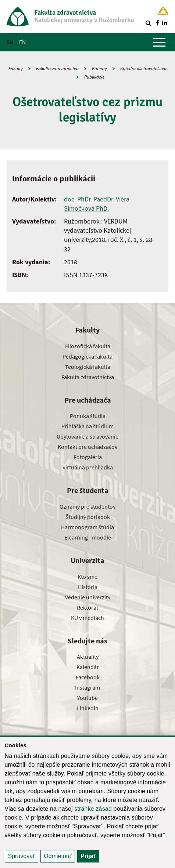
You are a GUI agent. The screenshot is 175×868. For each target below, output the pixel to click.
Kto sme (87, 577)
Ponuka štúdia (88, 416)
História (88, 587)
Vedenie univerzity (88, 597)
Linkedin (88, 708)
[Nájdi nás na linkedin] (165, 23)
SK (10, 42)
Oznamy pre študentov (87, 506)
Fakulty (16, 68)
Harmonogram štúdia (87, 527)
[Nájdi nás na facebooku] (157, 23)
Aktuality (88, 657)
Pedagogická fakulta (87, 356)
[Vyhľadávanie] (148, 23)
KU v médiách (87, 618)
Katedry (99, 68)
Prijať (88, 856)
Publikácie (94, 77)
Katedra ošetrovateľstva (143, 68)
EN (22, 42)
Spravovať (22, 856)
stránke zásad (93, 809)
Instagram (87, 687)
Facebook (88, 677)
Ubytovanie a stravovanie (87, 436)
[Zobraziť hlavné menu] (159, 42)
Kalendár (88, 667)
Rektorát (87, 607)
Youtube (87, 698)
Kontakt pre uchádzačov (87, 447)
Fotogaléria (88, 457)
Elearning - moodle (88, 537)
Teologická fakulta (88, 367)
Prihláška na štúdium (87, 426)
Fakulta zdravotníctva (57, 68)
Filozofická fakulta (88, 346)
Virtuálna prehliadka (88, 467)
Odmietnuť (58, 856)
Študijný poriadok (88, 517)
